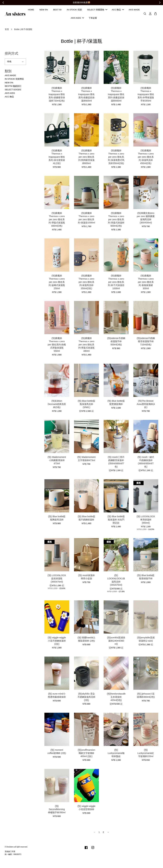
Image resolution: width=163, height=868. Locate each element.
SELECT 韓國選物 (97, 11)
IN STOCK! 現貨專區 (14, 81)
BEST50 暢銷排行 (13, 88)
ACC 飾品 (118, 11)
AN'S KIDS (77, 19)
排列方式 (11, 55)
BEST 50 (57, 11)
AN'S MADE (134, 11)
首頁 (7, 31)
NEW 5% (44, 11)
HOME (31, 11)
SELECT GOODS (13, 92)
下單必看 (93, 19)
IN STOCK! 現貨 (74, 11)
